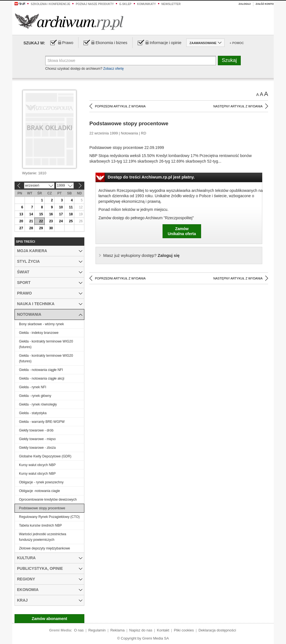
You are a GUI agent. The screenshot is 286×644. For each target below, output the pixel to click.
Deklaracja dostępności (217, 630)
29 (41, 228)
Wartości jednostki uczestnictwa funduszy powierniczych (43, 537)
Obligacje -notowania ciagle (40, 491)
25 (71, 221)
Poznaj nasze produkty (95, 4)
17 (61, 214)
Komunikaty (146, 4)
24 (61, 221)
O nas (79, 630)
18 (71, 214)
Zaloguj (245, 4)
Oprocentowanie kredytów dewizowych (48, 500)
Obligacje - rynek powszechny (41, 482)
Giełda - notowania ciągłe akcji (42, 378)
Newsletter (171, 4)
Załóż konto (265, 4)
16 (51, 214)
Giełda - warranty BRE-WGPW (42, 422)
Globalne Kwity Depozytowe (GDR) (45, 456)
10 (61, 207)
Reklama (117, 630)
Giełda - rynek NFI (33, 387)
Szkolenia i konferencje (50, 4)
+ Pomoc (237, 43)
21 (31, 221)
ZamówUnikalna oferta (182, 231)
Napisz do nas (141, 630)
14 (31, 214)
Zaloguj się (141, 255)
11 (71, 207)
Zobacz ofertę (113, 69)
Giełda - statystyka (33, 413)
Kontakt (163, 630)
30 (51, 228)
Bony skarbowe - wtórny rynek (41, 324)
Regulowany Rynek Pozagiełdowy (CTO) (49, 517)
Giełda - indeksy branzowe (39, 333)
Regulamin (97, 630)
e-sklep (125, 4)
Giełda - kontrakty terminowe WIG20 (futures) (46, 344)
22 (41, 221)
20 (21, 221)
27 (21, 228)
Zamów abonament (50, 619)
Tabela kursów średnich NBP (40, 525)
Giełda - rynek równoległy (38, 404)
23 (51, 221)
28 (31, 228)
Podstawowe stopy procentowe (42, 508)
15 (41, 214)
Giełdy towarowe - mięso (37, 439)
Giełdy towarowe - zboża (37, 448)
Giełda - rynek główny (35, 396)
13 (21, 214)
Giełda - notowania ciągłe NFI (41, 370)
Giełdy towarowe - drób (36, 430)
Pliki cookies (184, 630)
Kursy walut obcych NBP (37, 465)
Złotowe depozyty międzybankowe (45, 548)
